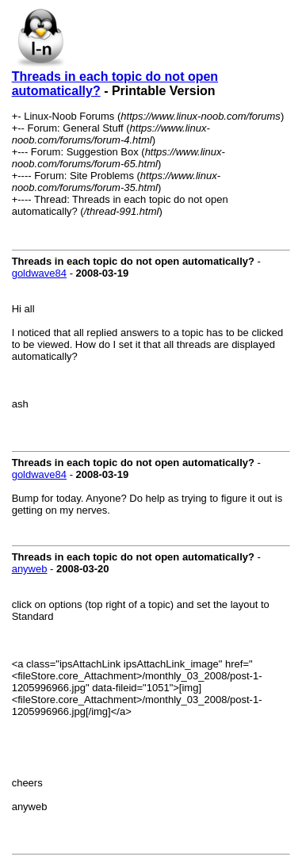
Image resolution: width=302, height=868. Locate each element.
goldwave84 (39, 273)
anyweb (30, 569)
